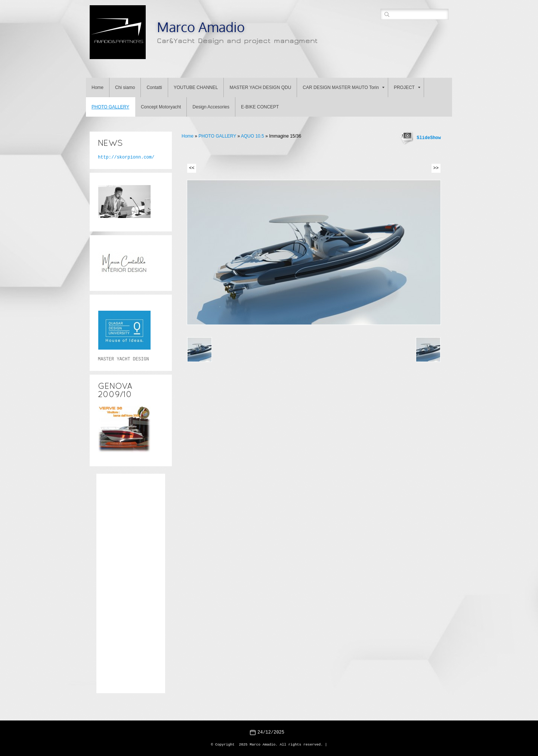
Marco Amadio (201, 27)
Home (98, 87)
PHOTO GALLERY (110, 107)
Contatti (154, 87)
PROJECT (407, 87)
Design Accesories (211, 107)
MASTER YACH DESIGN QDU (260, 87)
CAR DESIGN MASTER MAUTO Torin (344, 87)
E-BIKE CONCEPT (260, 107)
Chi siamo (125, 87)
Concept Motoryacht (161, 107)
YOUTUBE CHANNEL (196, 87)
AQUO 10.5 (253, 136)
